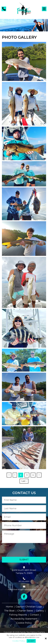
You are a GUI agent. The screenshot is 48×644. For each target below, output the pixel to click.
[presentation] (17, 550)
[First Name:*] (24, 500)
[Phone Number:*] (24, 525)
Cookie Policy (19, 641)
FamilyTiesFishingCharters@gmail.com (24, 589)
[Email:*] (24, 517)
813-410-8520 (24, 581)
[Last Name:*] (24, 509)
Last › (24, 481)
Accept (31, 641)
